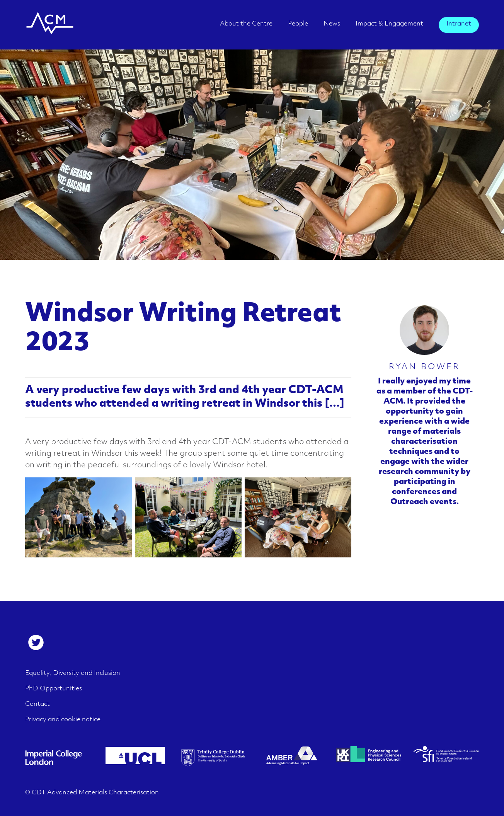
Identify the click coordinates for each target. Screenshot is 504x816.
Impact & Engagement (389, 24)
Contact (37, 704)
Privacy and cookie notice (63, 720)
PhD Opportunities (54, 689)
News (332, 24)
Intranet (459, 24)
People (298, 24)
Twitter (36, 642)
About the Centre (246, 24)
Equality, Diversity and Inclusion (73, 673)
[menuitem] (246, 26)
